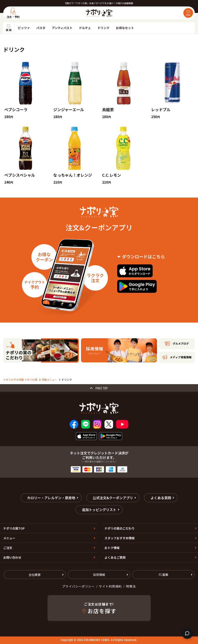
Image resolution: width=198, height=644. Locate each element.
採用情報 (99, 575)
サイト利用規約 (110, 586)
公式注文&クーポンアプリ (113, 498)
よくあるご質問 (115, 557)
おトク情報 (112, 548)
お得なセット (125, 28)
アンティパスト (62, 28)
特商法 (131, 586)
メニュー (9, 538)
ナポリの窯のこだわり (120, 528)
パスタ (41, 28)
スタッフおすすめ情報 (120, 538)
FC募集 (163, 575)
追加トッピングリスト (99, 510)
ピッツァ (24, 28)
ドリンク (103, 28)
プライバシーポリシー (78, 586)
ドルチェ (85, 28)
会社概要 (35, 575)
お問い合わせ (12, 557)
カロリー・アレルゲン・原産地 (51, 498)
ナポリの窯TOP (14, 528)
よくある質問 (161, 498)
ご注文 (8, 548)
